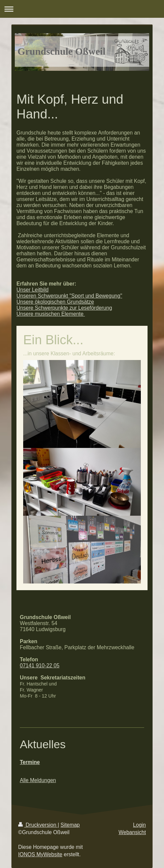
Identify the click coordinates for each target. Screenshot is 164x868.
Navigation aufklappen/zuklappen (82, 9)
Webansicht (132, 832)
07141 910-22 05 (40, 666)
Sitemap (70, 825)
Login (139, 825)
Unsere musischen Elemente (51, 314)
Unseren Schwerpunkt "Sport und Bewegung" (69, 296)
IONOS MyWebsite (40, 854)
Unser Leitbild (32, 290)
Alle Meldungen (38, 780)
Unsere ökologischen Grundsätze (55, 302)
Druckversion (38, 825)
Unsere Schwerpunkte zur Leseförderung (64, 308)
